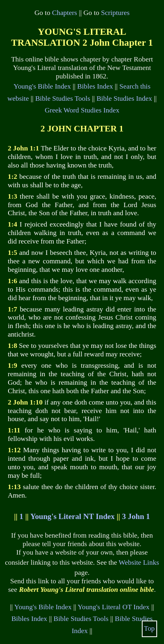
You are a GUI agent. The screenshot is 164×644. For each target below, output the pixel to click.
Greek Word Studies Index (82, 110)
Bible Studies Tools (63, 98)
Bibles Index (95, 86)
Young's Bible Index (42, 86)
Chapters (65, 13)
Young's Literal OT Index (114, 607)
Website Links (139, 562)
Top (149, 628)
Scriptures (115, 13)
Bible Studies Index (124, 98)
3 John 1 (136, 516)
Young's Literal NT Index (73, 516)
